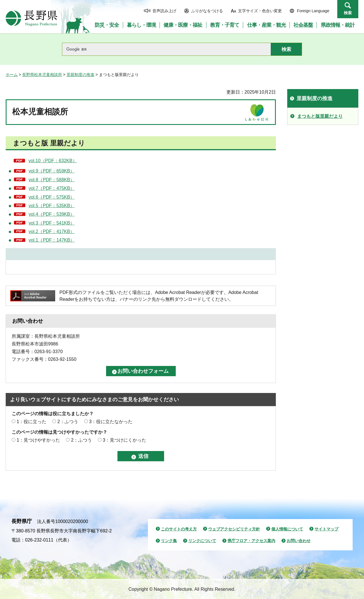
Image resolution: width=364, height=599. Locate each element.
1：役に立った (31, 422)
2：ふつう (68, 422)
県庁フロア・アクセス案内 (251, 541)
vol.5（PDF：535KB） (52, 206)
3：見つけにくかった (124, 440)
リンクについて (202, 541)
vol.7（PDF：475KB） (52, 188)
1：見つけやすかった (38, 440)
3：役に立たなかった (111, 422)
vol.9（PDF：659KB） (52, 171)
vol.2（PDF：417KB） (52, 231)
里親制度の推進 (80, 75)
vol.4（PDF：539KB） (52, 214)
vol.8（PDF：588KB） (52, 180)
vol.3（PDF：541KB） (52, 223)
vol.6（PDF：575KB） (52, 197)
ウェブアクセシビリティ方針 (234, 529)
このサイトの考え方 (179, 529)
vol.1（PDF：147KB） (52, 240)
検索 (348, 13)
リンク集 (169, 541)
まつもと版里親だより (320, 116)
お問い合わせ (299, 541)
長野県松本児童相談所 (42, 75)
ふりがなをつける (207, 11)
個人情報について (287, 529)
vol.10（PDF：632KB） (53, 161)
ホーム (12, 75)
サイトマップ (326, 529)
